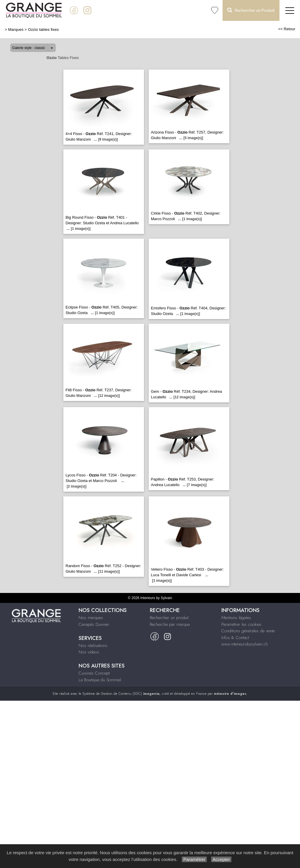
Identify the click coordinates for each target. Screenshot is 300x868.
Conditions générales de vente (248, 631)
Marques (16, 30)
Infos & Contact (235, 638)
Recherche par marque (170, 624)
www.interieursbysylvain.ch (245, 644)
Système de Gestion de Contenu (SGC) (121, 694)
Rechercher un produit (169, 618)
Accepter (221, 859)
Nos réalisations (93, 645)
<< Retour (287, 29)
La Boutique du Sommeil (100, 680)
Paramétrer (194, 859)
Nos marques (91, 618)
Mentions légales (236, 618)
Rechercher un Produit (251, 10)
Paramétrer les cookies (241, 624)
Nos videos (89, 652)
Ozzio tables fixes (43, 30)
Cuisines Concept (94, 673)
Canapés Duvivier (94, 624)
